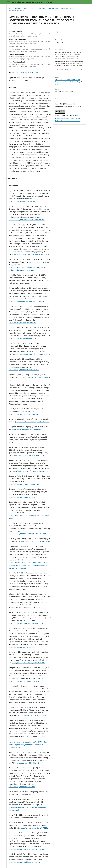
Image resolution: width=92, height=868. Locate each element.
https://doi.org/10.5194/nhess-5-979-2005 (24, 370)
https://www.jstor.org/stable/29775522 (34, 828)
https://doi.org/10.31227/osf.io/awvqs (22, 323)
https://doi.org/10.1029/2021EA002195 (35, 715)
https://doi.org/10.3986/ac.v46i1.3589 (22, 497)
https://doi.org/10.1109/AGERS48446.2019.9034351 (27, 534)
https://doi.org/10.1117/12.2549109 (22, 787)
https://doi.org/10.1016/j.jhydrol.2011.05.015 (29, 663)
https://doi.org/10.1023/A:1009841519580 (24, 484)
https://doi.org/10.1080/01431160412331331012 (26, 623)
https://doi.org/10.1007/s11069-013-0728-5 (24, 681)
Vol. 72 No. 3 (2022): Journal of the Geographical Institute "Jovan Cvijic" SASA (48, 8)
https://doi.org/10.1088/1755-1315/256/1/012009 (27, 220)
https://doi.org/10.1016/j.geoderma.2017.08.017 (30, 471)
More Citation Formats (64, 69)
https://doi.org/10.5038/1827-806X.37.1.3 (29, 455)
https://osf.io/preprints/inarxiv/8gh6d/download (26, 302)
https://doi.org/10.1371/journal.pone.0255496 (33, 354)
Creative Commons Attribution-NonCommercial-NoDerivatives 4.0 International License (68, 118)
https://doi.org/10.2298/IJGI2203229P (26, 72)
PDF (60, 32)
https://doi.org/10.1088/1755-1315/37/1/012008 (26, 849)
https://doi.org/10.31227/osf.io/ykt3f (22, 201)
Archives (18, 8)
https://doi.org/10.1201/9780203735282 (35, 541)
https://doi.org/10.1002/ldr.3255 (27, 763)
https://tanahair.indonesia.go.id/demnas (27, 429)
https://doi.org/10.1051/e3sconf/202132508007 (32, 254)
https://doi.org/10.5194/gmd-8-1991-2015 (24, 338)
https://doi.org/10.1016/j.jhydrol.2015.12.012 (25, 862)
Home (11, 8)
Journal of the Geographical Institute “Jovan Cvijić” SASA (32, 2)
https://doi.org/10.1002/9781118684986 (23, 414)
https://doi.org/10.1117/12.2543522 (22, 647)
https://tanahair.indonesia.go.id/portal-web (33, 422)
